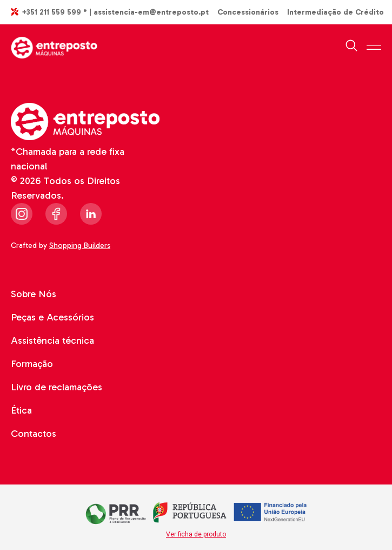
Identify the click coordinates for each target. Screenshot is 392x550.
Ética (21, 410)
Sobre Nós (34, 294)
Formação (32, 364)
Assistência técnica (52, 341)
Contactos (34, 434)
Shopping (81, 245)
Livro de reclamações (57, 387)
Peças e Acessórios (52, 317)
